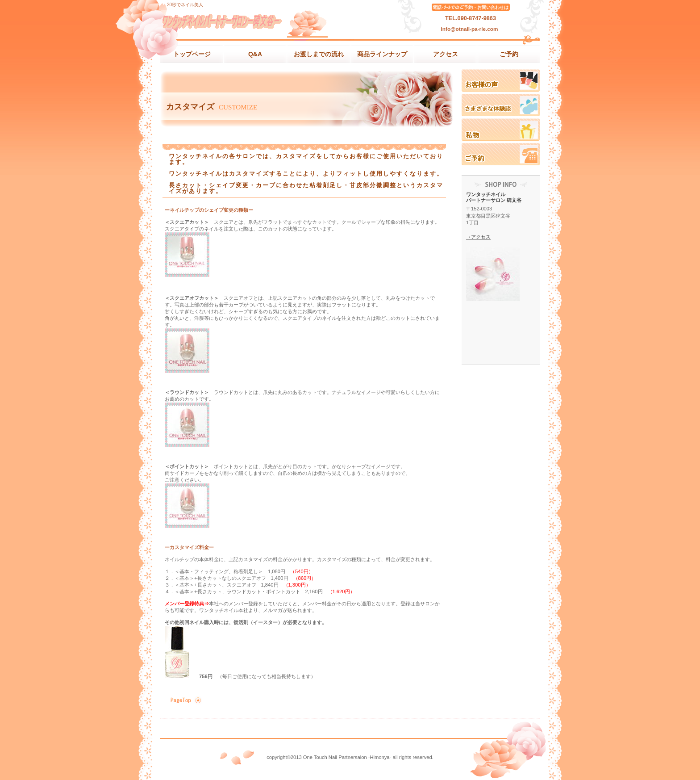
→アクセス (478, 237)
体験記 (501, 105)
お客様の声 (501, 80)
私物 (501, 130)
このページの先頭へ (185, 700)
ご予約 (501, 154)
